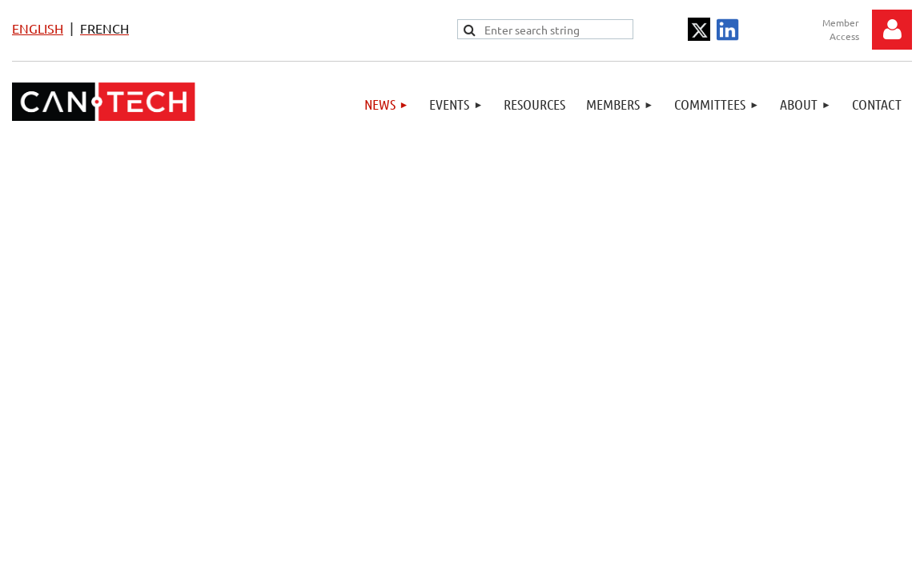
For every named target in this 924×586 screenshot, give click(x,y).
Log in (892, 30)
